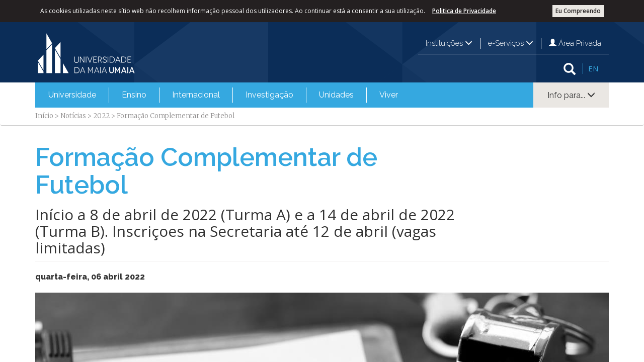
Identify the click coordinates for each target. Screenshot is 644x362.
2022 (101, 116)
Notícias (73, 116)
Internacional (196, 95)
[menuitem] (72, 95)
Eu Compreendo (578, 11)
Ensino (134, 95)
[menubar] (223, 95)
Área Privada (575, 43)
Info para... (571, 95)
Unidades (336, 95)
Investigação (269, 95)
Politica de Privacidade (464, 11)
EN (593, 68)
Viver (389, 95)
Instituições (449, 43)
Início (44, 116)
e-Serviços (511, 43)
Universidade (72, 95)
